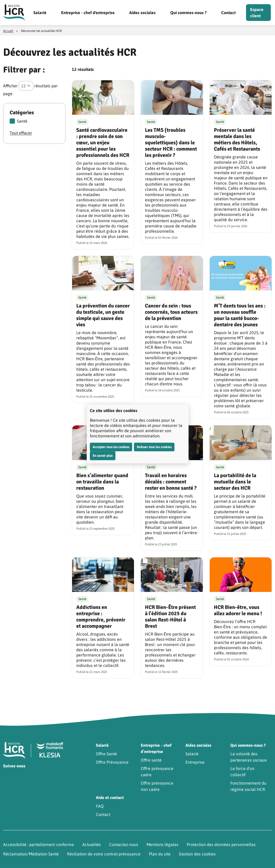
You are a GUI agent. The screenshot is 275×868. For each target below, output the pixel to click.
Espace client (257, 13)
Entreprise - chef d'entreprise (88, 13)
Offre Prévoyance (112, 762)
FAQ (100, 806)
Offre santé (151, 760)
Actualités (92, 844)
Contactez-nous (124, 844)
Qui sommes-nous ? (188, 13)
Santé (19, 121)
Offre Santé (106, 754)
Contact (228, 13)
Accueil (8, 31)
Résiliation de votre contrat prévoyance (104, 854)
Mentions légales (162, 844)
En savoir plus (103, 456)
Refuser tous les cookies (154, 447)
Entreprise (195, 762)
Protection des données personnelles (221, 844)
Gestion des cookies (197, 854)
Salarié (40, 13)
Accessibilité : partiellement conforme (39, 844)
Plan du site (160, 854)
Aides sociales (142, 13)
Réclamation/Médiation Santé (31, 854)
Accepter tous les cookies (111, 447)
